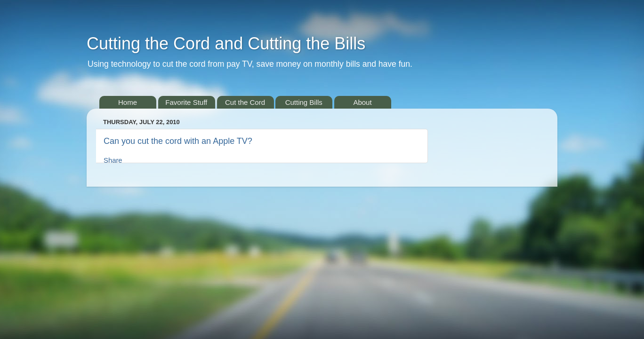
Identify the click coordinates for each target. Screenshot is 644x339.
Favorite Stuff (186, 102)
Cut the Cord (245, 102)
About (362, 102)
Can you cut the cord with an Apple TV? (178, 141)
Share (113, 160)
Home (128, 102)
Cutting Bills (304, 102)
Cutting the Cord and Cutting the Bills (226, 43)
